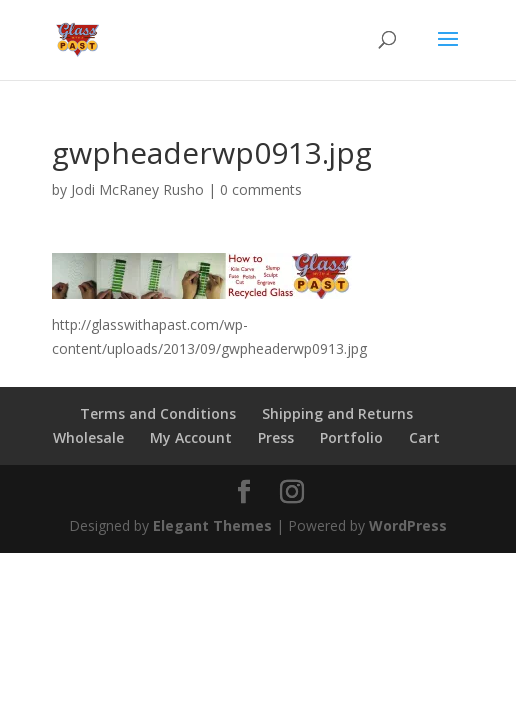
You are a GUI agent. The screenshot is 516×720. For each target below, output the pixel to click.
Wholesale (88, 437)
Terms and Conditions (158, 413)
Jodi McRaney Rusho (137, 189)
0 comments (261, 189)
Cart (424, 437)
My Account (191, 437)
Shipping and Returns (337, 413)
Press (276, 437)
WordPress (408, 525)
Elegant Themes (212, 525)
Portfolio (351, 437)
